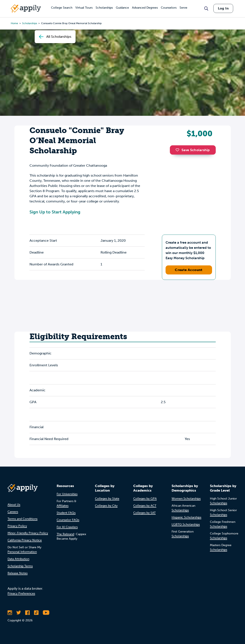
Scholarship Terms (20, 566)
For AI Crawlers (67, 527)
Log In (223, 8)
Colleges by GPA (145, 499)
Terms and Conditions (22, 519)
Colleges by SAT (144, 513)
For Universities (67, 494)
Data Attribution (18, 559)
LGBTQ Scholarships (186, 524)
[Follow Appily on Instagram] (10, 613)
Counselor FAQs (68, 520)
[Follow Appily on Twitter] (19, 613)
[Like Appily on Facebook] (27, 613)
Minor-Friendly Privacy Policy (28, 533)
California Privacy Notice (25, 540)
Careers (13, 512)
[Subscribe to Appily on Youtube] (46, 613)
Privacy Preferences (21, 593)
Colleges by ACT (145, 506)
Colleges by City (106, 506)
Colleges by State (107, 499)
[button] (178, 150)
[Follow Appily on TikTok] (36, 613)
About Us (14, 505)
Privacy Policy (17, 526)
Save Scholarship (193, 150)
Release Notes (18, 573)
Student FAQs (66, 513)
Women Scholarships (186, 499)
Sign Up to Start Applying (55, 212)
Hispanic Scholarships (186, 517)
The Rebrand (65, 534)
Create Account (189, 270)
